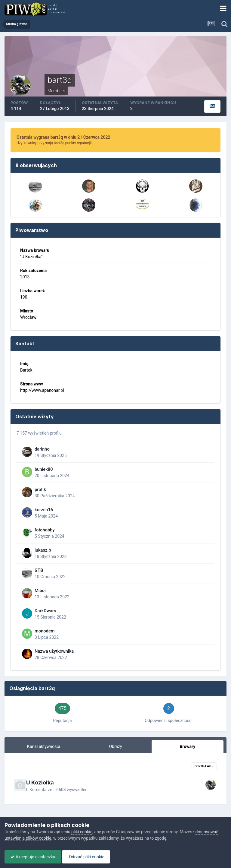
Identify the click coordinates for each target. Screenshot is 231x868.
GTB (39, 570)
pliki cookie (82, 832)
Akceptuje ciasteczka (33, 857)
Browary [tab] (187, 746)
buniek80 (44, 469)
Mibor (40, 591)
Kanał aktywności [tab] (43, 746)
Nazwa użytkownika (54, 651)
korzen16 (44, 510)
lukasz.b (43, 550)
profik (40, 489)
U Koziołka (40, 782)
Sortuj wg (204, 766)
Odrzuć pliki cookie (88, 857)
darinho (42, 449)
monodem (45, 631)
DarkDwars (45, 611)
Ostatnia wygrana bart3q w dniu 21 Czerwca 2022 (63, 137)
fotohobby (45, 530)
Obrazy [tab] (115, 746)
